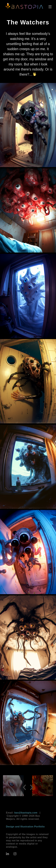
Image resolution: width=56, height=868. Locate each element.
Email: (22, 813)
